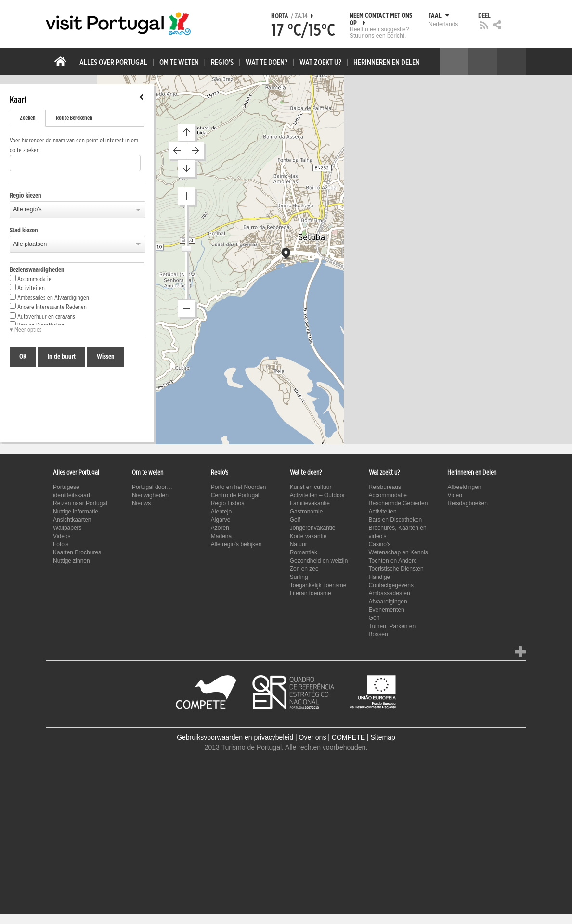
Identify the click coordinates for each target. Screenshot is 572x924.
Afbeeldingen (464, 487)
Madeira (221, 536)
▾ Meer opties (26, 330)
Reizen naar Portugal (80, 503)
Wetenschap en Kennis (398, 552)
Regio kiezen (26, 196)
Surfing (299, 577)
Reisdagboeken (467, 503)
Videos (62, 536)
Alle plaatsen (30, 244)
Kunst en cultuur (311, 487)
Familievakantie (310, 503)
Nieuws (141, 503)
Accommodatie (31, 279)
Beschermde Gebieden (398, 503)
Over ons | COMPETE (332, 737)
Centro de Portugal (235, 495)
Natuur (299, 544)
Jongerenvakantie (313, 528)
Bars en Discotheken (396, 520)
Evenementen (387, 610)
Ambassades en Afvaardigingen (49, 297)
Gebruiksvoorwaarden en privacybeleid (235, 737)
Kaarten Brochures (77, 552)
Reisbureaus (385, 487)
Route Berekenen (74, 118)
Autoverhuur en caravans (42, 316)
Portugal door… (152, 487)
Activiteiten (27, 288)
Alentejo (221, 512)
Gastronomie (306, 512)
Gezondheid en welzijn (319, 561)
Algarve (221, 520)
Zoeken (28, 118)
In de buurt (62, 357)
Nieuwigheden (150, 495)
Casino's (380, 544)
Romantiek (304, 552)
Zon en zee (304, 569)
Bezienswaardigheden (37, 270)
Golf (295, 520)
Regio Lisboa (228, 503)
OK (23, 357)
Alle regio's (27, 209)
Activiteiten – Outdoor (318, 495)
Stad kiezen (24, 231)
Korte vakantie (308, 536)
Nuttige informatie (76, 512)
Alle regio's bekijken (236, 544)
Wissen (106, 357)
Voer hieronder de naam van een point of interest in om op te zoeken (74, 146)
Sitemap (383, 737)
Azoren (220, 528)
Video (455, 495)
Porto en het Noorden (239, 487)
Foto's (61, 544)
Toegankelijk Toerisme (318, 585)
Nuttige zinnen (71, 561)
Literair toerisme (311, 593)
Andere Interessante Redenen (48, 307)
